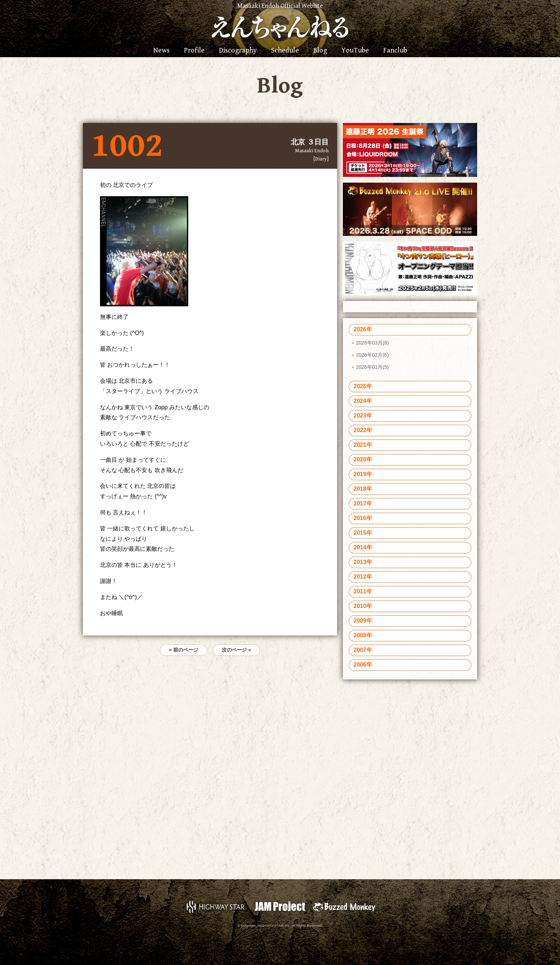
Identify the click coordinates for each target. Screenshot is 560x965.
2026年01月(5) (372, 367)
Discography (238, 51)
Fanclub (395, 51)
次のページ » (236, 650)
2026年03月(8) (372, 343)
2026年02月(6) (372, 355)
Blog (320, 51)
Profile (194, 51)
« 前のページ (184, 650)
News (161, 51)
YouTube (355, 51)
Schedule (285, 51)
